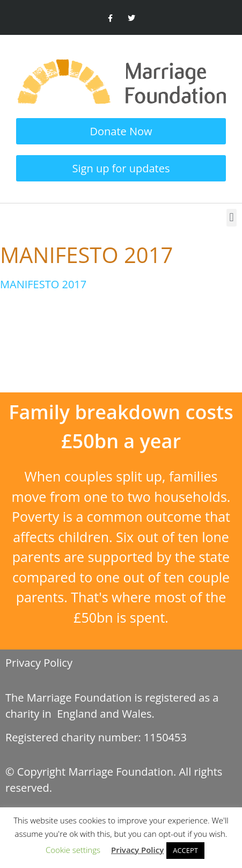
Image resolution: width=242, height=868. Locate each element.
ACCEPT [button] (185, 850)
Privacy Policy (39, 663)
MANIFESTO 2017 (43, 284)
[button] (232, 218)
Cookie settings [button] (73, 850)
